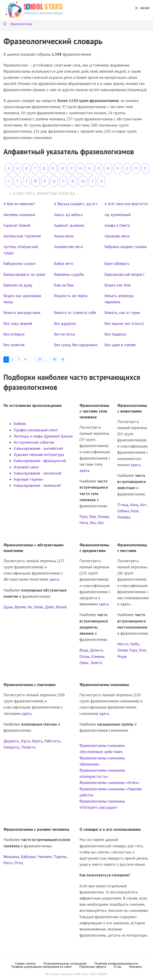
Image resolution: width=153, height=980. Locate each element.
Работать (52, 741)
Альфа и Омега (117, 225)
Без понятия (14, 345)
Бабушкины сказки (19, 264)
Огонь (85, 657)
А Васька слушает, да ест (76, 204)
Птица (123, 505)
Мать (8, 863)
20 (39, 359)
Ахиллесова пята (68, 247)
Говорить (11, 747)
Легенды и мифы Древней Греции (43, 436)
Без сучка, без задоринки (76, 345)
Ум (29, 607)
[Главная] (5, 24)
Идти (26, 741)
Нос (101, 523)
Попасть (28, 747)
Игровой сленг (26, 467)
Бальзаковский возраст (125, 274)
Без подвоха (115, 334)
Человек (45, 857)
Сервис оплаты (25, 963)
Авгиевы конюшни (19, 215)
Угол (142, 650)
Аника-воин (64, 236)
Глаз (93, 517)
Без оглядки (14, 334)
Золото (96, 663)
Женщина (11, 857)
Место (123, 644)
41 (63, 359)
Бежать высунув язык (22, 313)
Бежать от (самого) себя (75, 313)
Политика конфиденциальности (116, 963)
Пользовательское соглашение (65, 963)
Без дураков (65, 323)
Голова (103, 517)
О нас (118, 967)
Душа (8, 607)
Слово (38, 607)
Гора (133, 650)
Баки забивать (117, 264)
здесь (84, 470)
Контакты (135, 967)
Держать (11, 741)
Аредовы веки (117, 236)
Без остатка (64, 334)
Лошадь (124, 517)
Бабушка (28, 857)
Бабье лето (64, 264)
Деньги (96, 650)
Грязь (84, 663)
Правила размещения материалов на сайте (42, 967)
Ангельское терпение (22, 236)
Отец (19, 863)
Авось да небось (68, 215)
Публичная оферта (93, 967)
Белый (61, 607)
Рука (83, 517)
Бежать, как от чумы (122, 313)
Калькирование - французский (40, 461)
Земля (122, 650)
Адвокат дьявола (69, 225)
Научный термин (28, 479)
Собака (123, 511)
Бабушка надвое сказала (126, 247)
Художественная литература (39, 455)
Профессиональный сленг (36, 430)
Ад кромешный (118, 215)
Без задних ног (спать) (124, 323)
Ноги (84, 523)
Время (20, 607)
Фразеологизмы (22, 24)
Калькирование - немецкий (37, 485)
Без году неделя (18, 323)
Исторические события (34, 442)
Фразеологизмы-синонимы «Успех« (109, 783)
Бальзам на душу (18, 285)
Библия (20, 424)
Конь (134, 505)
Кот (143, 505)
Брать (37, 741)
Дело (50, 607)
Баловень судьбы (69, 274)
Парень (60, 857)
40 (54, 359)
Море (122, 657)
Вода (84, 650)
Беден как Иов (117, 285)
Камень (98, 657)
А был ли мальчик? (19, 204)
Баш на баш (64, 285)
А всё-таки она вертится (126, 204)
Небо (135, 644)
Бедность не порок (71, 296)
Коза (135, 511)
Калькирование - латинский (37, 473)
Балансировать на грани (24, 274)
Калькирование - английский (38, 448)
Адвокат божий (17, 225)
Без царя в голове (120, 345)
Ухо (93, 523)
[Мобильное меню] (141, 8)
